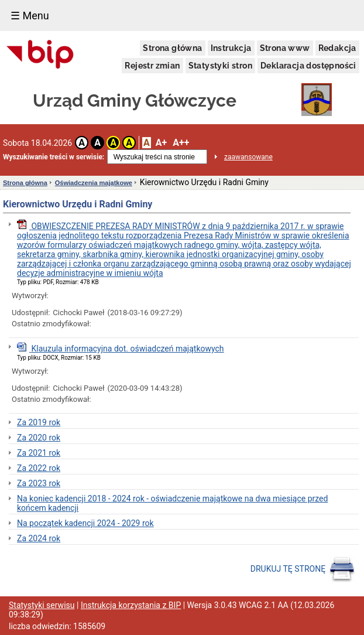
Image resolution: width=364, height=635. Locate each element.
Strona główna (172, 48)
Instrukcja (231, 48)
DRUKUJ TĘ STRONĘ (303, 569)
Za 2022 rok (39, 468)
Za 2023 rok (39, 483)
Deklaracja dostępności (308, 66)
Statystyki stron (220, 66)
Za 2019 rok (39, 422)
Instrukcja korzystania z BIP (131, 605)
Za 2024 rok (39, 538)
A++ (181, 143)
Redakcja (337, 48)
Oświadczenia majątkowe (94, 183)
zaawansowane (248, 157)
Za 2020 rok (39, 438)
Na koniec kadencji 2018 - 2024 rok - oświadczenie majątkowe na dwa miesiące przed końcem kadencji (172, 503)
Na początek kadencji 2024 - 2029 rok (85, 523)
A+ (161, 143)
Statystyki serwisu (42, 605)
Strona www (285, 48)
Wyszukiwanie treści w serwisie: (54, 157)
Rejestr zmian (152, 66)
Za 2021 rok (39, 453)
